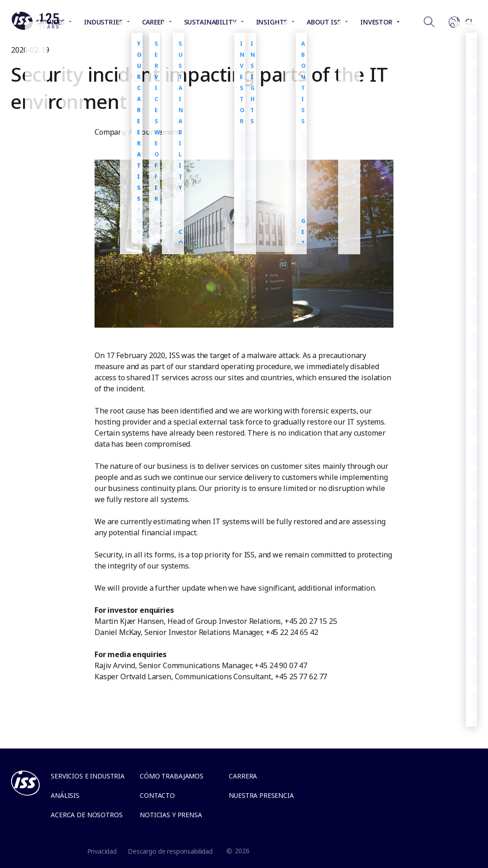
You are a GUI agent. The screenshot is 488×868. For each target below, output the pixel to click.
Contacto (157, 795)
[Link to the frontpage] (35, 28)
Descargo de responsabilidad (170, 851)
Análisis (65, 795)
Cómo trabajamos (172, 776)
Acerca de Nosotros (86, 815)
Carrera (243, 776)
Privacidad (102, 851)
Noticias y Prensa (171, 815)
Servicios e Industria (88, 776)
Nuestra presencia (261, 795)
